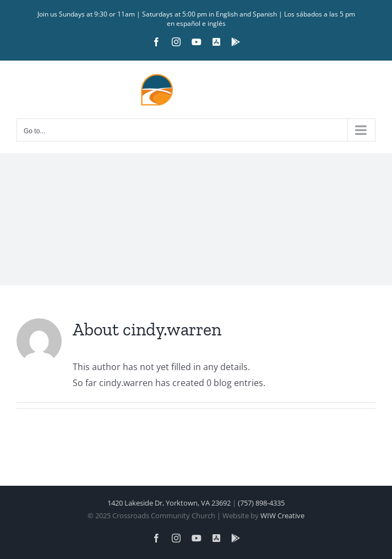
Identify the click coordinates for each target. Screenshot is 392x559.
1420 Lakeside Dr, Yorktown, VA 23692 (169, 503)
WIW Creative (282, 515)
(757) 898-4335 (261, 503)
